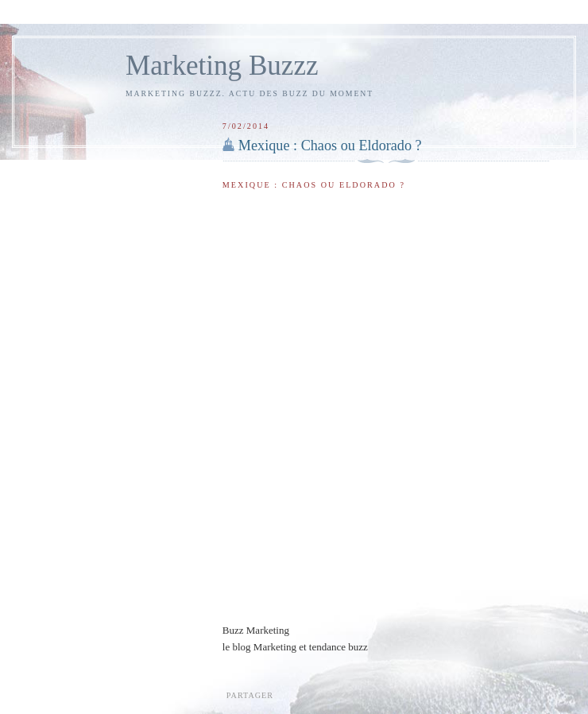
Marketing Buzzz (222, 66)
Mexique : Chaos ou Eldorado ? (330, 146)
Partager (250, 695)
